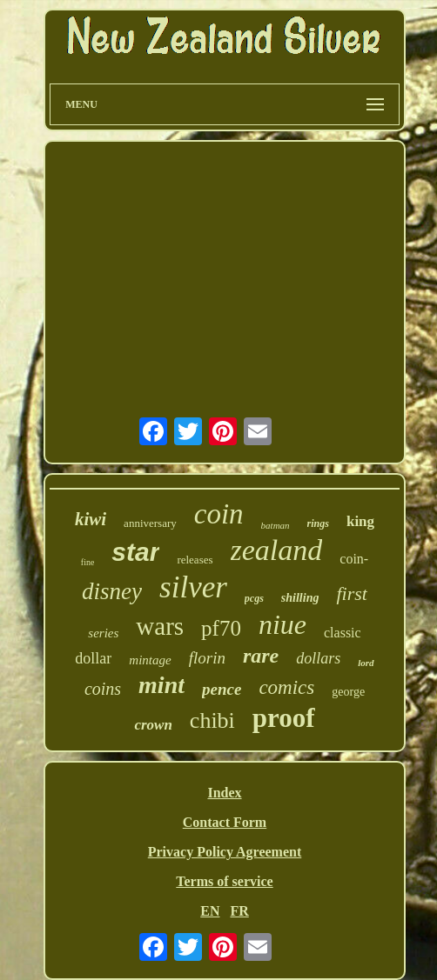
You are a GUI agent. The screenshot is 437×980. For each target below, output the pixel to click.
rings (318, 523)
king (360, 521)
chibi (212, 720)
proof (284, 718)
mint (161, 685)
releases (195, 560)
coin (219, 514)
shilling (300, 598)
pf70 (221, 628)
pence (222, 689)
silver (193, 587)
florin (207, 658)
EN (210, 911)
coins (103, 689)
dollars (318, 658)
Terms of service (224, 881)
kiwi (91, 519)
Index (224, 793)
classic (343, 633)
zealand (277, 550)
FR (239, 911)
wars (160, 626)
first (351, 593)
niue (282, 624)
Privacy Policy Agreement (225, 852)
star (135, 552)
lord (366, 663)
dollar (93, 658)
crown (153, 725)
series (103, 633)
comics (286, 687)
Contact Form (225, 822)
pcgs (254, 598)
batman (276, 525)
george (348, 692)
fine (88, 562)
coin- (354, 559)
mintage (150, 660)
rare (261, 656)
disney (112, 591)
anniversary (150, 523)
